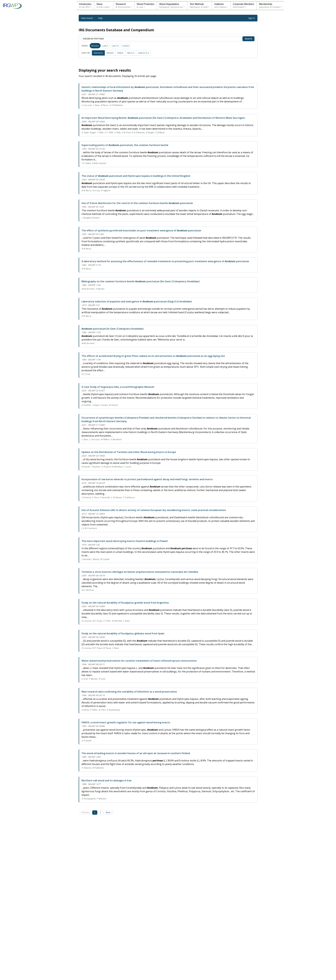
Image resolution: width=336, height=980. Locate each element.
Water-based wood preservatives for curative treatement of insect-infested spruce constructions (139, 661)
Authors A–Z (145, 53)
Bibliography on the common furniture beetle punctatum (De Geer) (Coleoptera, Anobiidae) (141, 281)
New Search (87, 18)
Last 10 (115, 46)
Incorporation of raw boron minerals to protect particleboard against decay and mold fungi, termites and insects (147, 479)
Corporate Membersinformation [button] (243, 6)
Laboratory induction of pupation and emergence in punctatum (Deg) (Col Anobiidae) (137, 301)
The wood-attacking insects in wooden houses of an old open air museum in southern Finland (136, 753)
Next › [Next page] (109, 812)
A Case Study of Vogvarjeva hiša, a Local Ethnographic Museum (118, 387)
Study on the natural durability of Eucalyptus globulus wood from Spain (123, 633)
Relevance (99, 53)
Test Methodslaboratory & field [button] (199, 6)
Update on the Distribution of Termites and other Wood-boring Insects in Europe (129, 452)
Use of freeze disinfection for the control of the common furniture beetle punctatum (137, 203)
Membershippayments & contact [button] (269, 6)
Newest (111, 53)
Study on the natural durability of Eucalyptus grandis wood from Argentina (125, 603)
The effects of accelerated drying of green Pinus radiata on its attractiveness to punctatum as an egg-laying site (153, 356)
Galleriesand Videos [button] (220, 6)
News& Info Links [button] (103, 6)
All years (95, 46)
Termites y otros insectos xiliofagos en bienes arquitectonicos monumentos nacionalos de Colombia (140, 572)
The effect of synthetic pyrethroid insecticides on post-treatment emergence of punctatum (141, 230)
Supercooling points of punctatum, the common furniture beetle (125, 145)
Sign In (252, 18)
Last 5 (105, 46)
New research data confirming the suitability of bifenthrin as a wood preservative (129, 692)
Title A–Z (132, 53)
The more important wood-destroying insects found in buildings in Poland (124, 541)
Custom (126, 46)
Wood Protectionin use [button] (146, 6)
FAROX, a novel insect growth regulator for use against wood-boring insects (126, 722)
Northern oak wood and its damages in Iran (107, 780)
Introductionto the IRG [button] (85, 6)
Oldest (121, 53)
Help (100, 18)
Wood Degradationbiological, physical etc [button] (171, 6)
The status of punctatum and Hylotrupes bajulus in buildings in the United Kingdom (136, 176)
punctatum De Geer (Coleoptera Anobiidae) (113, 329)
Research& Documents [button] (123, 6)
